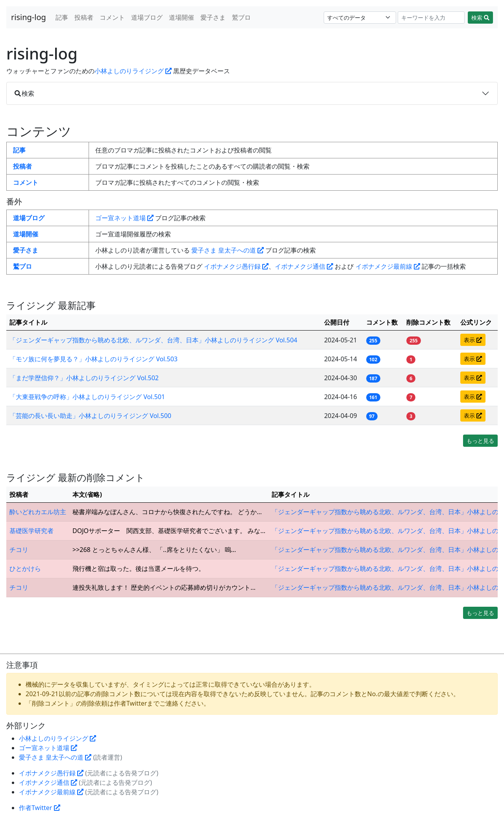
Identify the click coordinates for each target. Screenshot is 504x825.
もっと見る (480, 441)
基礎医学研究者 (31, 531)
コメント (112, 17)
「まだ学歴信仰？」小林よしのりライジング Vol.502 (84, 378)
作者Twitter (40, 808)
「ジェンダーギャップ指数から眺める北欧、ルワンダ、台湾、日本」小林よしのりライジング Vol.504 (153, 340)
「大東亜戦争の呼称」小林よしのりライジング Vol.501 (87, 397)
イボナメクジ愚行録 (236, 266)
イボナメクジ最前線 (388, 266)
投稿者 (84, 17)
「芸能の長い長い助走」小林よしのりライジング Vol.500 (90, 416)
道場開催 (182, 17)
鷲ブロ (241, 17)
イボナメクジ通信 (304, 266)
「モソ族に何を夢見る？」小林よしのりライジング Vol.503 (94, 359)
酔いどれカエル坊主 (38, 512)
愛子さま (213, 17)
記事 (62, 17)
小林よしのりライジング (133, 71)
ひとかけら (25, 569)
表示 (473, 340)
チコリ (19, 550)
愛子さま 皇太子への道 (228, 250)
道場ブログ (147, 17)
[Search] (431, 18)
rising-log (29, 17)
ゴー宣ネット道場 (124, 218)
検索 (480, 18)
